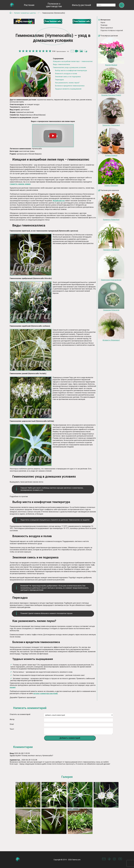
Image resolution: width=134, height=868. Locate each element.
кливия (28, 184)
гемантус (14, 184)
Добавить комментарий (70, 739)
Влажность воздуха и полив (66, 73)
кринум (21, 184)
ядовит (13, 687)
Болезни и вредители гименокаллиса (70, 85)
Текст (12, 729)
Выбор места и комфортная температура (71, 70)
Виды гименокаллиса (61, 64)
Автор (12, 719)
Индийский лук (59, 200)
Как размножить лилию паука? (67, 82)
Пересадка (59, 79)
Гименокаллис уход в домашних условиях (69, 67)
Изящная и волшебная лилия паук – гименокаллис (73, 61)
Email (12, 724)
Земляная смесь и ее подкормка (68, 76)
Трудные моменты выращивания (68, 89)
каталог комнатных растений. (46, 693)
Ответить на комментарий (20, 714)
